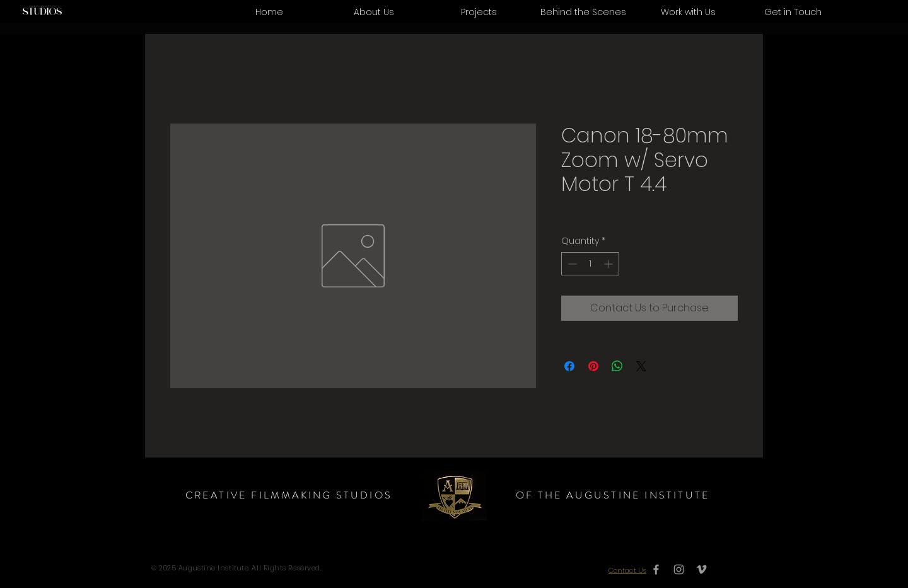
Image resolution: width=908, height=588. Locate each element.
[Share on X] (641, 366)
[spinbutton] (590, 264)
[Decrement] (571, 264)
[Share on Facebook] (569, 366)
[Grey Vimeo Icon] (701, 569)
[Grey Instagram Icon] (679, 569)
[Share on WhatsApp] (617, 366)
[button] (688, 12)
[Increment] (609, 264)
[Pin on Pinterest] (593, 366)
